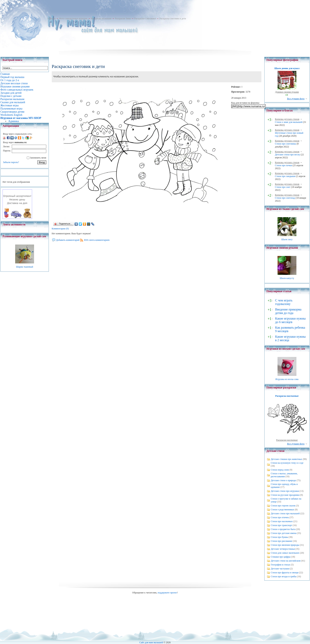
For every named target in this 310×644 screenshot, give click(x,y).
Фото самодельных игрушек (73, 19)
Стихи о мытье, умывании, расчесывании (284, 475)
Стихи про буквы (279, 537)
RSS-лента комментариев (97, 240)
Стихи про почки (284, 165)
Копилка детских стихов (287, 119)
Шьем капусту (287, 278)
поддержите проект (167, 593)
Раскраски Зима (123, 19)
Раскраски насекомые (287, 440)
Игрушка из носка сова (287, 379)
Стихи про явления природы (285, 545)
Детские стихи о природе (283, 480)
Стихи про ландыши (285, 176)
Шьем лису (287, 239)
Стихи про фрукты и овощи (285, 573)
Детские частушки (280, 569)
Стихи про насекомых (282, 521)
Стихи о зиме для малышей (289, 122)
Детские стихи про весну (288, 155)
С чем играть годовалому (284, 302)
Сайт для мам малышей (151, 642)
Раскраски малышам (101, 19)
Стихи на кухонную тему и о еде (287, 463)
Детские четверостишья (283, 549)
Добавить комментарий (68, 240)
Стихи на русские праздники (285, 495)
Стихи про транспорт (281, 525)
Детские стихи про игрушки (285, 491)
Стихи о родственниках (283, 510)
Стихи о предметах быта (283, 529)
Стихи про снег (283, 187)
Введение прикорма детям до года (288, 311)
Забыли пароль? (11, 162)
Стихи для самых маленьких (285, 553)
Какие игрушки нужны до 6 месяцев (290, 320)
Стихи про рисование (282, 541)
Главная (52, 19)
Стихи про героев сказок (283, 506)
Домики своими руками (287, 92)
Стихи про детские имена (284, 533)
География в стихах (281, 565)
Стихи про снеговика (285, 144)
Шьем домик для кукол (287, 68)
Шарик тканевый (25, 267)
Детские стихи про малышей (285, 513)
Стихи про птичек (280, 517)
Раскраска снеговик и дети (173, 19)
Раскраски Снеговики (145, 19)
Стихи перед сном (280, 470)
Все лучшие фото (296, 99)
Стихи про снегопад (285, 198)
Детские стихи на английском (286, 561)
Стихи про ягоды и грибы (284, 576)
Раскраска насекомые (287, 396)
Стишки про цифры (281, 557)
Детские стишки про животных (287, 459)
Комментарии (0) (60, 229)
